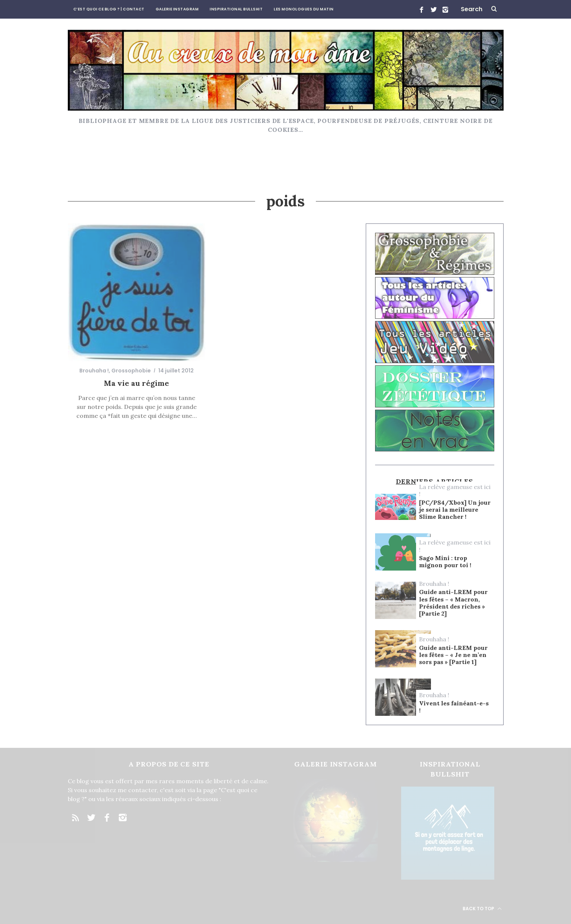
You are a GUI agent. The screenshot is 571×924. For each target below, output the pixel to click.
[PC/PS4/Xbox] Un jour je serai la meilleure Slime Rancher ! (455, 510)
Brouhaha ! (94, 371)
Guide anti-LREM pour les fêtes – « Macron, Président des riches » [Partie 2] (453, 603)
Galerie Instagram (177, 9)
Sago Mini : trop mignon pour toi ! (445, 562)
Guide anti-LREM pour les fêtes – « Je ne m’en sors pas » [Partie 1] (453, 655)
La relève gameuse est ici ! (455, 490)
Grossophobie (131, 371)
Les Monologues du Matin (304, 9)
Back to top (482, 908)
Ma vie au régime (137, 383)
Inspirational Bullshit (236, 9)
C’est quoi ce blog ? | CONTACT (109, 9)
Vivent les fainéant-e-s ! (454, 707)
